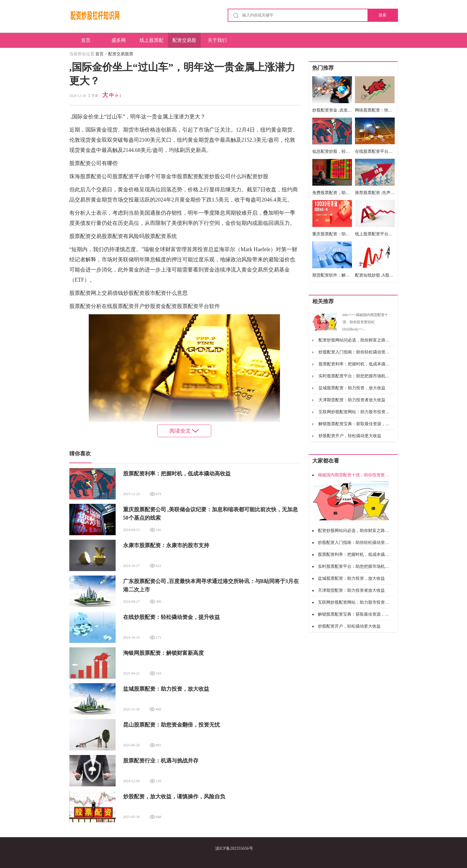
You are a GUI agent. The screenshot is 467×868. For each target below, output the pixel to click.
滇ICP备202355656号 (234, 848)
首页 (86, 40)
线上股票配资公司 (151, 43)
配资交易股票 (184, 43)
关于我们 (217, 40)
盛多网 (119, 40)
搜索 (382, 15)
